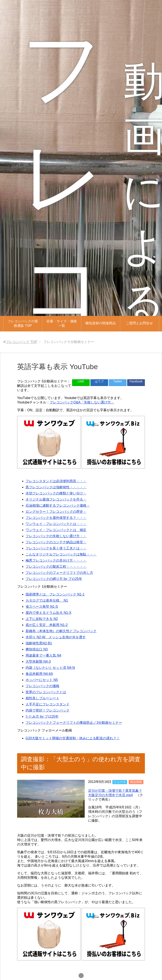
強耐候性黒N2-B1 (39, 643)
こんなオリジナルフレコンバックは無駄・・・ (61, 554)
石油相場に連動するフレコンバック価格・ (58, 505)
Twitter (118, 381)
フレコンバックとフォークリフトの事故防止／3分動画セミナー (74, 723)
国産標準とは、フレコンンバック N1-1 (55, 594)
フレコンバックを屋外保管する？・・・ (56, 518)
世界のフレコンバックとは (46, 692)
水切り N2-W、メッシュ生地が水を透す (56, 637)
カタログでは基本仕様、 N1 (47, 600)
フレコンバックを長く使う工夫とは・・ (56, 548)
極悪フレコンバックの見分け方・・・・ (56, 560)
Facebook (136, 381)
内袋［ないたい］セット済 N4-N (50, 668)
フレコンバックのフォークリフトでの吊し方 (59, 573)
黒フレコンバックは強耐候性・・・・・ (56, 487)
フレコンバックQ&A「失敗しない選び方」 (82, 402)
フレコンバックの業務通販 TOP (23, 323)
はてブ (99, 381)
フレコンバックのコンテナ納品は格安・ (56, 542)
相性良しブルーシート (42, 698)
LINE (81, 381)
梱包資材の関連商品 (101, 323)
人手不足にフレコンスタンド (48, 704)
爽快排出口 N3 (37, 649)
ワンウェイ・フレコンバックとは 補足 (56, 530)
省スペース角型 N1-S (42, 607)
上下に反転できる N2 (42, 619)
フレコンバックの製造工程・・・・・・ (56, 567)
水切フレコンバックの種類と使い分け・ (56, 493)
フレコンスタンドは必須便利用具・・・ (56, 481)
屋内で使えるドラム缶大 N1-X (48, 613)
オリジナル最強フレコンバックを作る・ (56, 499)
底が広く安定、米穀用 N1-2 (47, 625)
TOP (21, 342)
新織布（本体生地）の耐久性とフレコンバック (61, 631)
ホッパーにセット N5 (42, 680)
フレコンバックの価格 (42, 686)
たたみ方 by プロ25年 (42, 716)
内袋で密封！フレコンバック (48, 710)
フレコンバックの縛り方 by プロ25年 (54, 579)
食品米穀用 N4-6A (39, 674)
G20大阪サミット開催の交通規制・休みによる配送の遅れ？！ (73, 738)
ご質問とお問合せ (139, 323)
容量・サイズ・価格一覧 (62, 323)
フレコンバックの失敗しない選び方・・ (56, 536)
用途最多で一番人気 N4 (43, 655)
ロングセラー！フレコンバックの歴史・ (56, 512)
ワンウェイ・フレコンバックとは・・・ (56, 524)
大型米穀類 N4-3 (38, 662)
